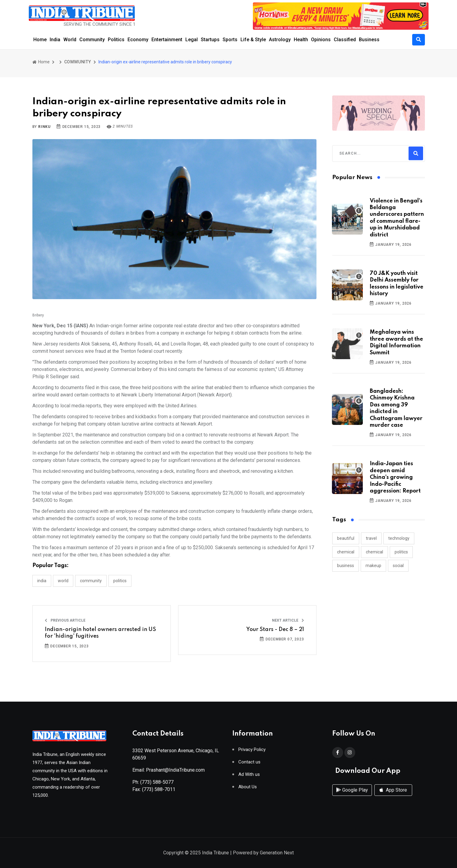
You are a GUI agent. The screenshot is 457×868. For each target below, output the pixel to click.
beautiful (346, 538)
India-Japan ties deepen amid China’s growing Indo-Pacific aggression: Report (395, 477)
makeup (373, 566)
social (398, 566)
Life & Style (253, 40)
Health (301, 40)
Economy (138, 40)
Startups (210, 40)
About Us (248, 787)
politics (401, 552)
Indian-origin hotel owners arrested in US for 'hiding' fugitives (100, 633)
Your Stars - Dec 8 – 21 (275, 629)
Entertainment (167, 40)
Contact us (249, 762)
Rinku (44, 127)
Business (369, 40)
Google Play (352, 790)
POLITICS (120, 581)
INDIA (42, 581)
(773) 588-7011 (159, 789)
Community (92, 40)
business (346, 566)
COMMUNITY (78, 62)
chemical (346, 552)
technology (399, 538)
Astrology (280, 40)
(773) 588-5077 (157, 782)
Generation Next (277, 853)
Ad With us (249, 775)
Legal (192, 40)
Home (40, 40)
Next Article (288, 620)
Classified (345, 40)
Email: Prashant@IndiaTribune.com (169, 770)
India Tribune (215, 853)
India (55, 40)
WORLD (63, 581)
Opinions (321, 40)
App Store (393, 790)
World (70, 40)
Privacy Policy (252, 750)
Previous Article (65, 620)
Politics (116, 40)
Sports (230, 40)
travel (371, 538)
